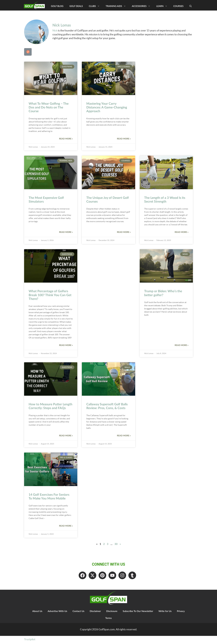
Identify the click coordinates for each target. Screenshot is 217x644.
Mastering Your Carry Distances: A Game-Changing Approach (107, 107)
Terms (108, 619)
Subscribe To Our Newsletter (139, 612)
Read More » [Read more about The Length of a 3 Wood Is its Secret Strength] (182, 232)
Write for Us (167, 612)
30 (116, 544)
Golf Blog (57, 6)
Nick (55, 30)
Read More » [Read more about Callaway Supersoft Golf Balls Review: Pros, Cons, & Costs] (124, 436)
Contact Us (77, 612)
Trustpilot (30, 641)
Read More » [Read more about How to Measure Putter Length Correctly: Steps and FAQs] (66, 436)
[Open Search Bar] (191, 6)
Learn (163, 6)
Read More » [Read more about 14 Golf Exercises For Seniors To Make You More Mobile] (66, 526)
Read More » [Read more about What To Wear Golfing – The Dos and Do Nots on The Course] (66, 139)
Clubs (96, 6)
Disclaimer (95, 612)
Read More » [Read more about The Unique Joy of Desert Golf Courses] (124, 232)
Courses (178, 6)
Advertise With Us (56, 612)
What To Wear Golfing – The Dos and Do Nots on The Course (49, 107)
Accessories (143, 6)
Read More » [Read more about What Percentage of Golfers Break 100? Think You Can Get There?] (66, 345)
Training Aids (117, 6)
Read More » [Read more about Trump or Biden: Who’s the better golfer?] (182, 345)
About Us (35, 612)
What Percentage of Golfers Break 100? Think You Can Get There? (50, 295)
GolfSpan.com (107, 631)
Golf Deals (76, 6)
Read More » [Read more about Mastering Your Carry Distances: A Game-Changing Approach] (124, 139)
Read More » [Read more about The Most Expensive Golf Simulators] (66, 232)
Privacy (183, 612)
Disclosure (112, 612)
